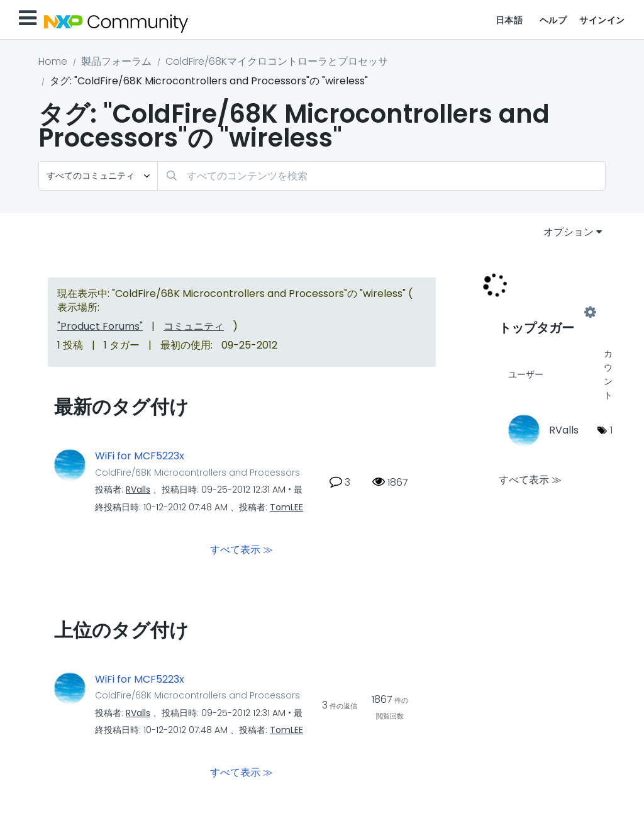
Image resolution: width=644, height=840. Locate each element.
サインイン (602, 20)
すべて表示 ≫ (241, 549)
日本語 (509, 20)
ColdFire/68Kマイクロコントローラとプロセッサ (277, 61)
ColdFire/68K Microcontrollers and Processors (197, 473)
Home (53, 61)
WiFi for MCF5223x (140, 456)
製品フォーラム (116, 61)
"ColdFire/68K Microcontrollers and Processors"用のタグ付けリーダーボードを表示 (545, 313)
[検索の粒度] (98, 176)
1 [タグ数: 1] (611, 430)
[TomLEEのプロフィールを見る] (286, 507)
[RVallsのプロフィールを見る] (138, 490)
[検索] (381, 176)
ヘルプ (553, 20)
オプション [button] (569, 232)
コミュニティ (194, 326)
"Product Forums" (100, 326)
